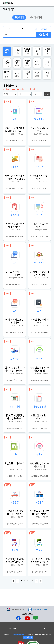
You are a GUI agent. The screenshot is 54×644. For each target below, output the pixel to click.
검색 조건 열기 (41, 29)
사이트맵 (29, 635)
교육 (47, 63)
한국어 (17, 51)
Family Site (12, 628)
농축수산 (17, 63)
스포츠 (37, 63)
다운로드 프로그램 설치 (43, 635)
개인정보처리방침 (18, 635)
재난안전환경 (7, 63)
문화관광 (27, 63)
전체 (7, 51)
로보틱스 (7, 75)
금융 (47, 75)
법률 (37, 75)
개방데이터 (19, 18)
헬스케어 (37, 51)
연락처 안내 (28, 637)
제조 (17, 75)
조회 (47, 94)
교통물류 (47, 51)
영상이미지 (27, 51)
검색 (45, 35)
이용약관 (6, 635)
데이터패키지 (36, 18)
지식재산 (27, 75)
